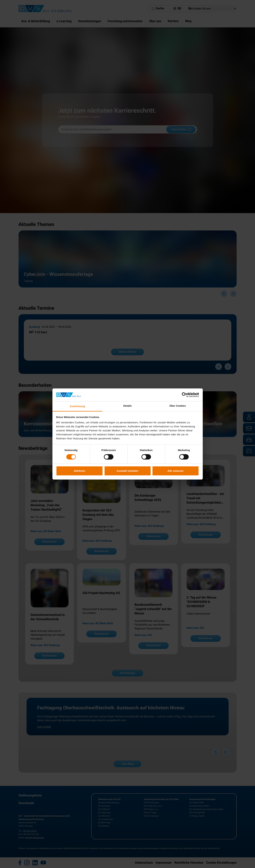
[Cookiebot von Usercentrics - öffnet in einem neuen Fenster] (184, 395)
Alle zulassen (176, 471)
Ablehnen (79, 471)
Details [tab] (128, 406)
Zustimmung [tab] (77, 406)
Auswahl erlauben (128, 471)
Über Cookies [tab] (178, 406)
